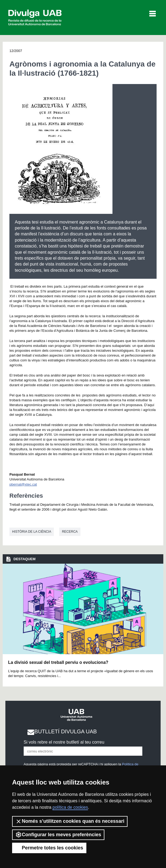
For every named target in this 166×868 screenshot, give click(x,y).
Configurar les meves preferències (58, 835)
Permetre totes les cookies (49, 848)
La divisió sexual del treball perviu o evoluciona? (58, 662)
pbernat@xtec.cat (23, 484)
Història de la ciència (32, 532)
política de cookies (70, 807)
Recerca (70, 532)
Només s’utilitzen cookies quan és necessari (70, 821)
